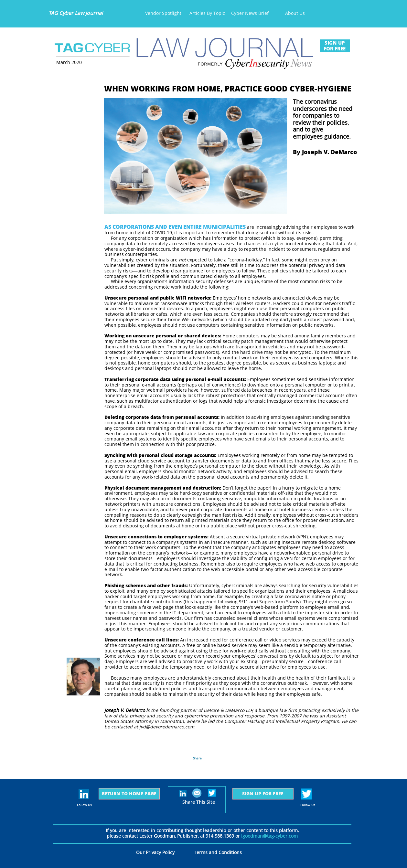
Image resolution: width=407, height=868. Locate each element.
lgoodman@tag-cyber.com (269, 836)
